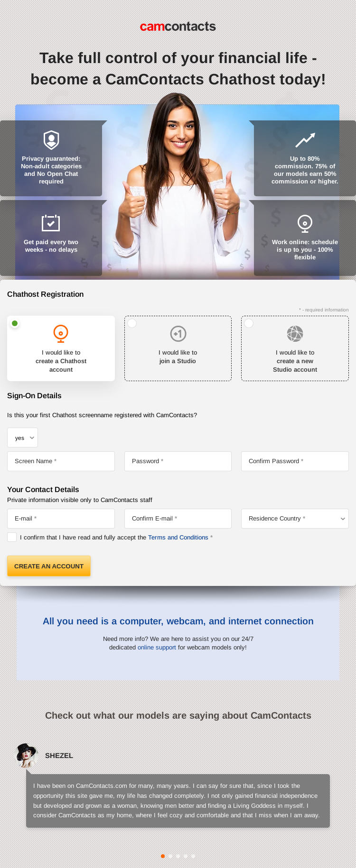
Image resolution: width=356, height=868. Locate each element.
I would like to (61, 362)
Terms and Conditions (178, 537)
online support (157, 647)
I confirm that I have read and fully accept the (114, 537)
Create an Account (49, 566)
